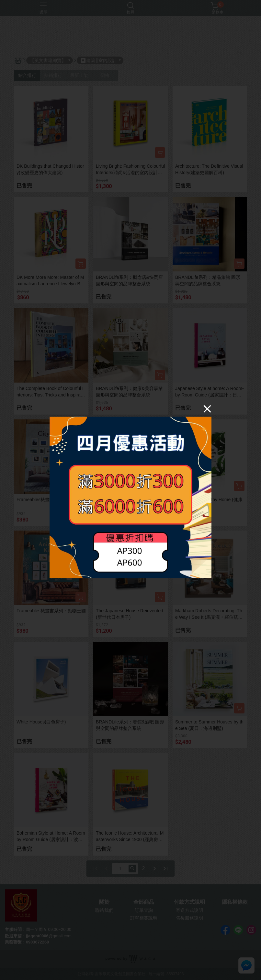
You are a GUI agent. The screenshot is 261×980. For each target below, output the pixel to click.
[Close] (207, 408)
